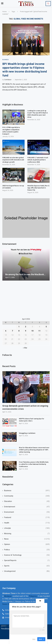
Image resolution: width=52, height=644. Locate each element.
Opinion (27, 544)
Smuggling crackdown (27, 433)
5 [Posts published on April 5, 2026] (46, 327)
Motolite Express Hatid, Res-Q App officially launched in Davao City (38, 188)
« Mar (25, 348)
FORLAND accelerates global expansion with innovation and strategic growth (13, 160)
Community (27, 496)
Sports (27, 566)
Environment (27, 512)
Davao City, (7, 604)
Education (27, 501)
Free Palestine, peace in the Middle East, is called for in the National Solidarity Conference (34, 464)
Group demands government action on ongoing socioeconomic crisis (25, 407)
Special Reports (27, 560)
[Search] (48, 4)
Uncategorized (27, 571)
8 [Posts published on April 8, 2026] (19, 331)
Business (27, 491)
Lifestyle (27, 528)
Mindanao (8, 596)
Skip (34, 639)
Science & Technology (27, 555)
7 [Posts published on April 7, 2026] (12, 331)
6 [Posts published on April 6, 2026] (6, 331)
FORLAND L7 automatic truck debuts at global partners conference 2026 (38, 160)
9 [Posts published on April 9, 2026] (26, 331)
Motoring (27, 534)
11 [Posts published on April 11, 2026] (39, 331)
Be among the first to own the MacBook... (25, 274)
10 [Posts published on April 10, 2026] (32, 331)
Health (27, 523)
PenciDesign (6, 629)
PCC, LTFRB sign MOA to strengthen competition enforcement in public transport (11, 131)
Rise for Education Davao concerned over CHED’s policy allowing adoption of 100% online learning (34, 450)
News (27, 539)
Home (4, 12)
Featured (27, 517)
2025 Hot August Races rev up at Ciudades (13, 187)
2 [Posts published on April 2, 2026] (26, 327)
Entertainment (27, 507)
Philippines (33, 596)
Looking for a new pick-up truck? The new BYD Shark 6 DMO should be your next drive (38, 114)
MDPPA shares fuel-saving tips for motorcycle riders (32, 420)
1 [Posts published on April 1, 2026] (19, 327)
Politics (27, 550)
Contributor (8, 80)
